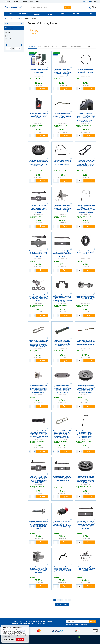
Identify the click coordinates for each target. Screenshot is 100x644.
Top (7, 35)
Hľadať (67, 8)
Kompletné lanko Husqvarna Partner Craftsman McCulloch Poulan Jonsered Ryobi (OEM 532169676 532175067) (62, 162)
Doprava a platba (8, 1)
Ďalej (69, 600)
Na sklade (9, 39)
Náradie (63, 14)
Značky (32, 1)
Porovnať (47, 68)
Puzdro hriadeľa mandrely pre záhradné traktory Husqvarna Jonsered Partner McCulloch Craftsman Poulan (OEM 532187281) (39, 570)
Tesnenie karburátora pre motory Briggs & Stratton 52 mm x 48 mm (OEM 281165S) (86, 71)
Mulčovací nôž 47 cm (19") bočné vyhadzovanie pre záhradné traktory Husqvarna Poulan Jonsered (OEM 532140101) (62, 254)
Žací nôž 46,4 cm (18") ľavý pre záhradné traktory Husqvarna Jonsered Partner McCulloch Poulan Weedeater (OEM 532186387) (39, 254)
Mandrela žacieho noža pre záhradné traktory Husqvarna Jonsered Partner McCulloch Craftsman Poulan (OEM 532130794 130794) (62, 208)
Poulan (18, 19)
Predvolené (32, 47)
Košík (93, 7)
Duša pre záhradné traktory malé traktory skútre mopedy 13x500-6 (86, 252)
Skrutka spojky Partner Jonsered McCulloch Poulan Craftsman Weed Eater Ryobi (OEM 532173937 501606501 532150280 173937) (62, 343)
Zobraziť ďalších (62, 605)
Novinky (90, 14)
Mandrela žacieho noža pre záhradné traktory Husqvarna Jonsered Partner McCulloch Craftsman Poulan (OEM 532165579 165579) (62, 72)
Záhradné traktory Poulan (30, 19)
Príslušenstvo (77, 14)
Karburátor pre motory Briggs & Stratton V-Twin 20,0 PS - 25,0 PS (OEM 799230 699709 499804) (86, 569)
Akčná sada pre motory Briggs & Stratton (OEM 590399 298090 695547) (39, 71)
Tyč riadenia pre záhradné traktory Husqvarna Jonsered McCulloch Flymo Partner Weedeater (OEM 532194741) (86, 342)
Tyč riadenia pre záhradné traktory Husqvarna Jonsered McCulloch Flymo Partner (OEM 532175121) (62, 116)
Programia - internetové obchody (87, 637)
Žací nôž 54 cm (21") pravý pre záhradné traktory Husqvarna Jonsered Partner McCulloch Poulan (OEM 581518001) (62, 478)
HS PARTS (25, 1)
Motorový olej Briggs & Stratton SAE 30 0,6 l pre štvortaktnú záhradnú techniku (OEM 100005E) (39, 116)
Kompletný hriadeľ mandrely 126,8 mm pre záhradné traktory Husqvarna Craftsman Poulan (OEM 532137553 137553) (86, 297)
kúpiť (43, 89)
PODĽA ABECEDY (65, 47)
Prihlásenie (94, 2)
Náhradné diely (23, 14)
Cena (6, 42)
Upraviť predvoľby (9, 639)
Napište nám (17, 1)
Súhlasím (20, 639)
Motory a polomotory (37, 14)
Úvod (5, 19)
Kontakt (38, 1)
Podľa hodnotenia (76, 47)
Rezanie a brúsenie (50, 14)
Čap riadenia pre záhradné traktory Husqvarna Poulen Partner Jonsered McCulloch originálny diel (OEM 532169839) (62, 569)
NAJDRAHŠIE (55, 47)
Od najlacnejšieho (43, 47)
